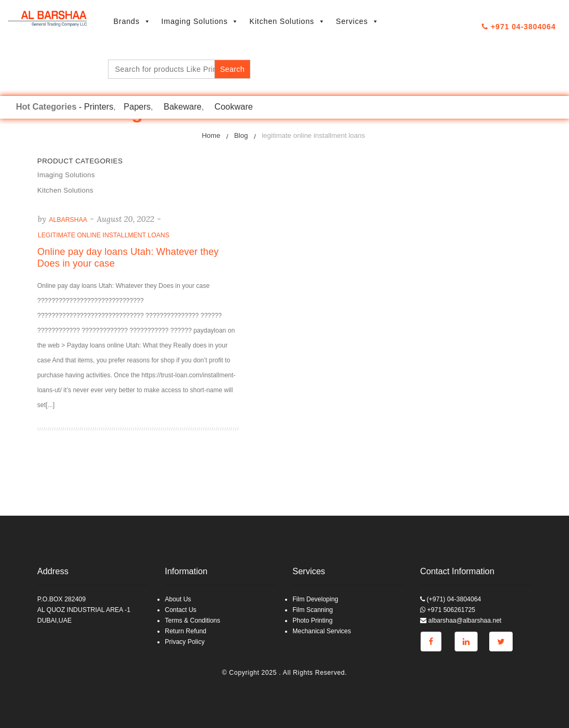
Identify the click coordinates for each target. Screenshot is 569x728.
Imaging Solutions (200, 21)
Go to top (560, 363)
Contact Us (181, 610)
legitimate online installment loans (103, 235)
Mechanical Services (322, 631)
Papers (137, 107)
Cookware (233, 107)
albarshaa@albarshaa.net (461, 621)
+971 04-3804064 (519, 27)
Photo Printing (312, 621)
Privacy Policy (185, 642)
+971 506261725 (448, 610)
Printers (99, 107)
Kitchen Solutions (287, 21)
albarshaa (68, 220)
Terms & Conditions (193, 621)
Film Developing (315, 599)
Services (358, 21)
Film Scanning (313, 610)
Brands (132, 21)
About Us (178, 599)
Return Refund (186, 631)
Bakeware (183, 107)
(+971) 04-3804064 (451, 599)
